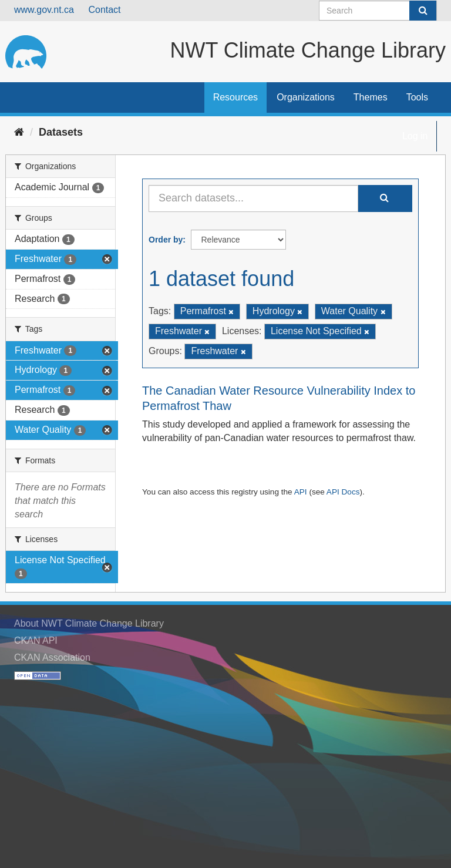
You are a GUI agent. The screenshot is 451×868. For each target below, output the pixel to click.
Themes (371, 97)
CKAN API (36, 640)
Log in (415, 136)
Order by (166, 240)
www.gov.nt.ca (44, 10)
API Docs (343, 492)
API (301, 492)
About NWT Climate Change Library (89, 623)
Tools (417, 97)
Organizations (306, 97)
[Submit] (423, 11)
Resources (235, 97)
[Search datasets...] (253, 199)
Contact (104, 10)
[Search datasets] (378, 11)
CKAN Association (52, 657)
